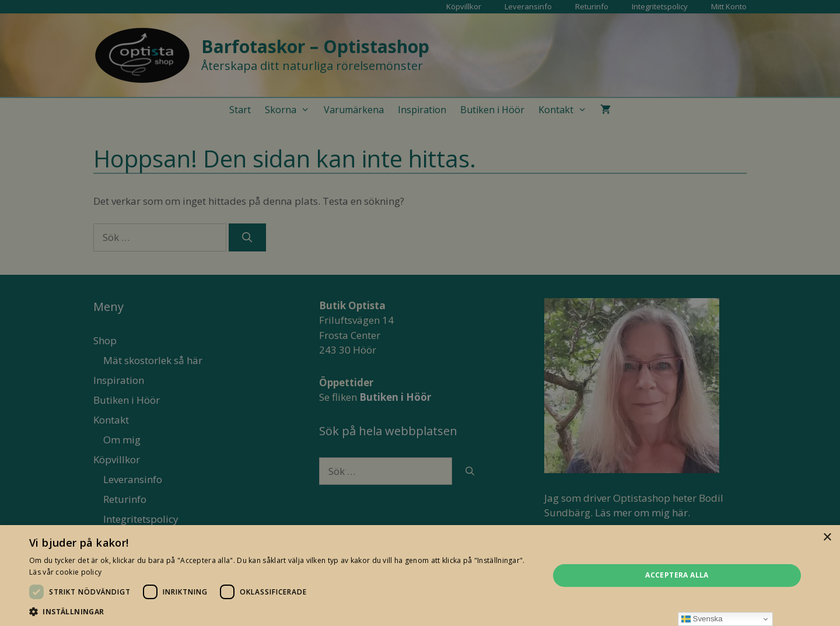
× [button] (827, 538)
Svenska (702, 619)
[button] (281, 611)
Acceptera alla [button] (677, 575)
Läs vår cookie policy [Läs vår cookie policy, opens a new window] (65, 572)
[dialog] (420, 313)
